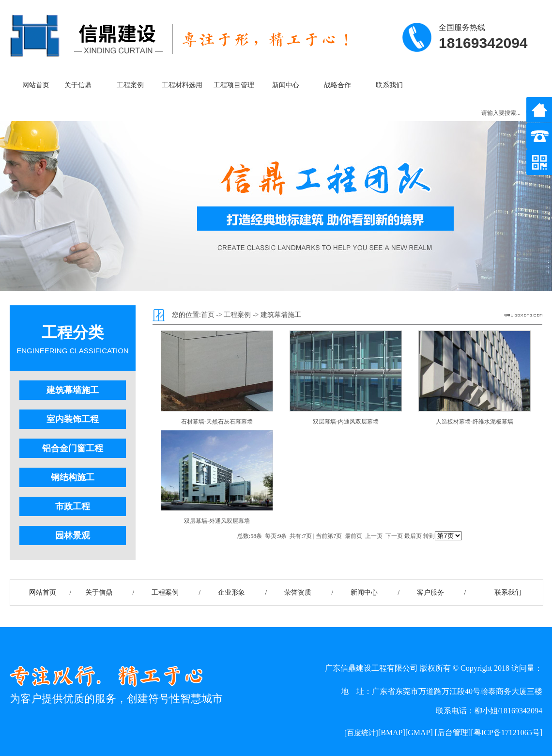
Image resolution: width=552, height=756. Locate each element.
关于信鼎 (78, 85)
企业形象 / (243, 592)
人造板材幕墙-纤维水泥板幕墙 (475, 422)
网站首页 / (44, 592)
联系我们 (389, 85)
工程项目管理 (234, 85)
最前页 (353, 536)
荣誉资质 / (309, 592)
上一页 (374, 536)
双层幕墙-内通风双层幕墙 (346, 422)
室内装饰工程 (73, 419)
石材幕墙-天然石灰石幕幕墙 (217, 422)
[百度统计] (361, 733)
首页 (208, 315)
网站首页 (36, 85)
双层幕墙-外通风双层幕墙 (217, 521)
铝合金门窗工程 (73, 448)
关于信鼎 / (110, 592)
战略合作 (337, 85)
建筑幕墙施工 (73, 390)
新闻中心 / (375, 592)
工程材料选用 (182, 85)
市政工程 (73, 506)
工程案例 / (176, 592)
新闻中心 (286, 85)
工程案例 (130, 85)
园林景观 (73, 535)
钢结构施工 (73, 477)
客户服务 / (442, 592)
